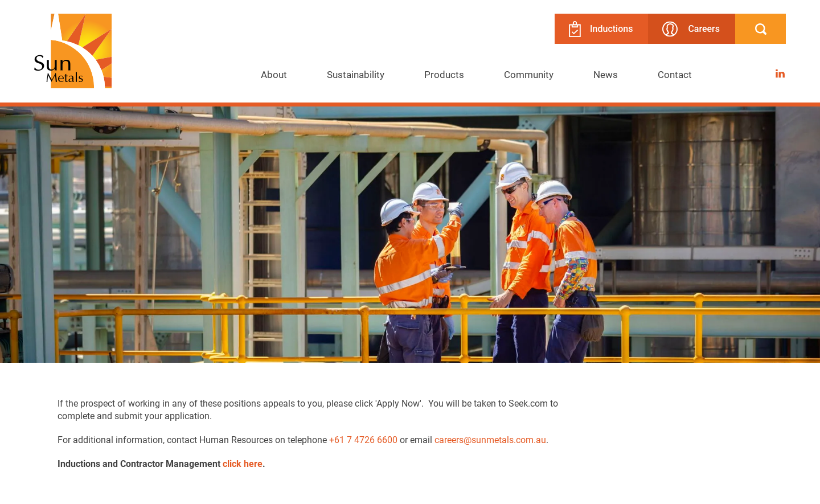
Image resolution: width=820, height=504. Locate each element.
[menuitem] (274, 75)
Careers (691, 29)
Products (444, 74)
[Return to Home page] (73, 52)
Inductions (601, 29)
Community (529, 74)
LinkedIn (780, 70)
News (606, 74)
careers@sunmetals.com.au (490, 439)
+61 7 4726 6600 (363, 439)
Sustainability (356, 74)
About (274, 74)
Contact (675, 74)
